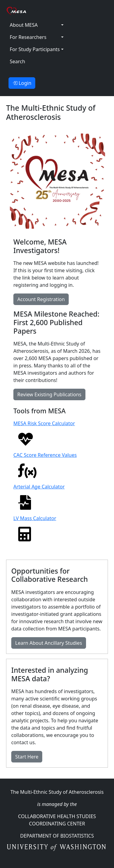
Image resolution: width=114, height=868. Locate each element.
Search (17, 61)
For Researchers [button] (28, 37)
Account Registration (41, 299)
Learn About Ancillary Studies (49, 643)
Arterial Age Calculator (39, 496)
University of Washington (57, 848)
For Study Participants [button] (35, 49)
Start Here (27, 757)
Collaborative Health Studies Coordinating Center (57, 820)
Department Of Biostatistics (57, 836)
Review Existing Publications (49, 394)
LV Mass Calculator (35, 528)
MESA (44, 11)
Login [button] (22, 83)
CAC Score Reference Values (45, 465)
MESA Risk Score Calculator (44, 433)
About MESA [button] (24, 25)
